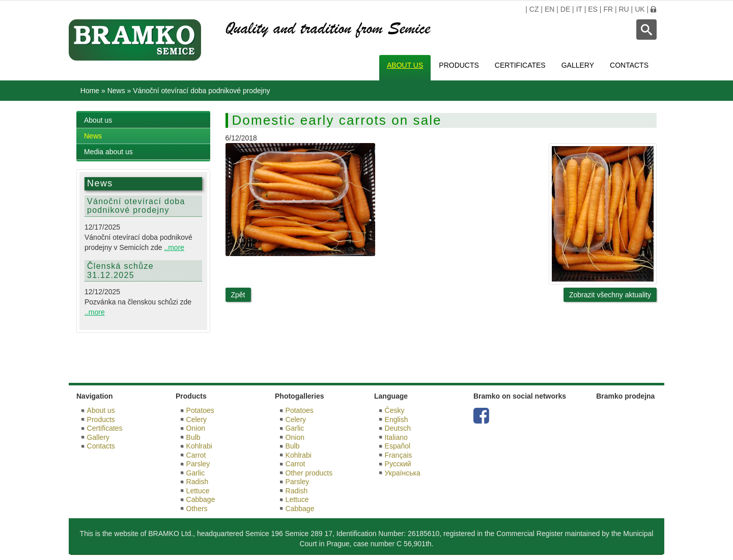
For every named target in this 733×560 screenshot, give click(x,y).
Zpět (238, 295)
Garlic (196, 473)
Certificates (520, 65)
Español (398, 446)
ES (593, 9)
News (116, 91)
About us (405, 65)
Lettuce (198, 491)
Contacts (629, 65)
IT (579, 9)
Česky (395, 410)
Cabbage (201, 499)
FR (608, 9)
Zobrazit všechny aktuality (610, 295)
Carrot (196, 455)
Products (459, 65)
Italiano (396, 437)
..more (174, 247)
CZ (534, 9)
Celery (196, 419)
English (397, 419)
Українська (403, 473)
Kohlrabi (199, 446)
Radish (198, 482)
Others (197, 509)
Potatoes (200, 410)
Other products (309, 473)
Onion (196, 428)
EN (549, 9)
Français (399, 455)
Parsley (198, 464)
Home (90, 91)
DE (565, 9)
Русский (398, 464)
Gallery (578, 65)
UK (640, 9)
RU (624, 9)
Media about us (108, 152)
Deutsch (398, 428)
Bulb (193, 437)
